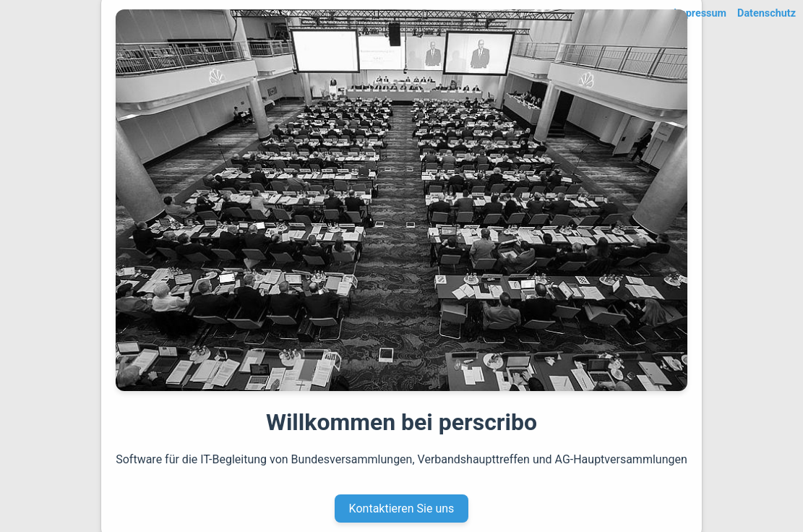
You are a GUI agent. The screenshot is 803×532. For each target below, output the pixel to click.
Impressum (700, 13)
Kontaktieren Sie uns (402, 509)
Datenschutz (766, 13)
